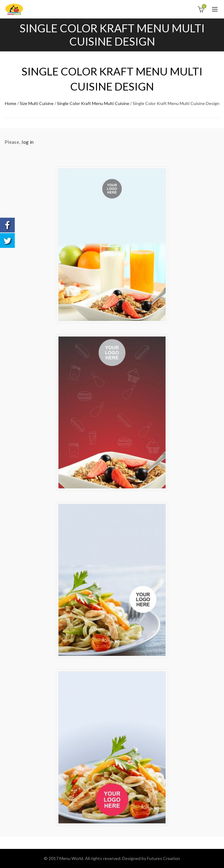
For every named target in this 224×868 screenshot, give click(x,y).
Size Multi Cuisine (37, 103)
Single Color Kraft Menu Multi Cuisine (93, 103)
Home (11, 103)
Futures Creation (164, 858)
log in (28, 142)
